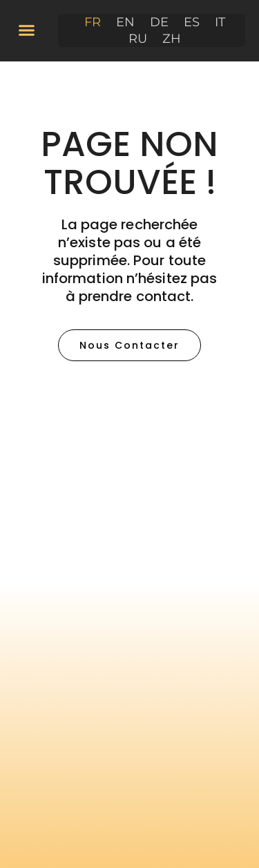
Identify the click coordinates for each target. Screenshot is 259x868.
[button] (27, 30)
